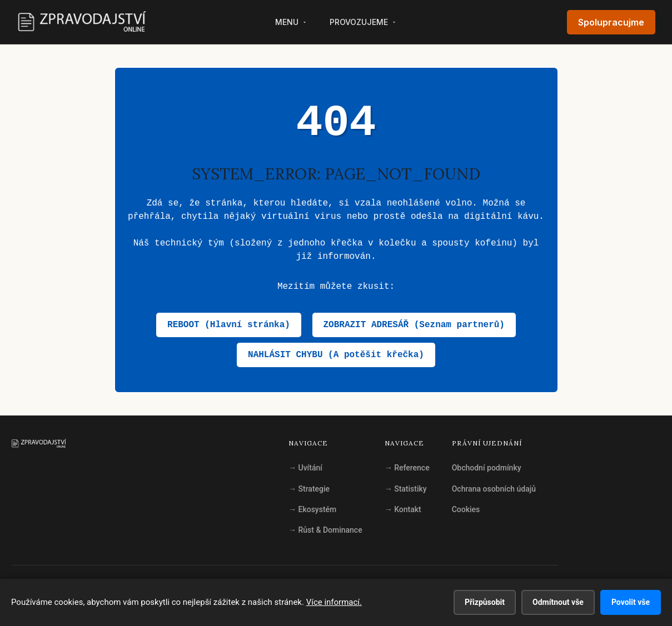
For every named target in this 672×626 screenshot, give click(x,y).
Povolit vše (631, 602)
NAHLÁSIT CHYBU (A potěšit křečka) (336, 355)
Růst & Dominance (325, 530)
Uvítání (305, 468)
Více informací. (334, 602)
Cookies (466, 509)
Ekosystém (312, 509)
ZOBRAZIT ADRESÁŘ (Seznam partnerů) (414, 325)
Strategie (309, 489)
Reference (407, 468)
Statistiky (406, 489)
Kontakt (403, 509)
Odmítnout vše (558, 602)
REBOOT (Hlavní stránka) (229, 325)
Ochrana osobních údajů (494, 489)
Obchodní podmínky (487, 468)
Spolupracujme (611, 22)
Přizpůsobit (485, 602)
